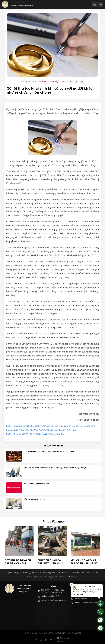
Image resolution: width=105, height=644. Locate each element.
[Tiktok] (46, 640)
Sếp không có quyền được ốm (36, 484)
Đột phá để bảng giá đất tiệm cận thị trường (18, 562)
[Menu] (101, 4)
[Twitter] (41, 640)
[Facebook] (36, 640)
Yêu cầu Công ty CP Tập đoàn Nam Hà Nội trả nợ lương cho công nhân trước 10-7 (85, 562)
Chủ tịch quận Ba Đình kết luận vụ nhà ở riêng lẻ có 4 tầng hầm (52, 562)
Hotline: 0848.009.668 (50, 596)
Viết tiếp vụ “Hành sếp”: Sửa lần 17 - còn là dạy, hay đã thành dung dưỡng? (55, 468)
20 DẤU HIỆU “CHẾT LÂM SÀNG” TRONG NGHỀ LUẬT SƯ (49, 452)
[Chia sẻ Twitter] (76, 82)
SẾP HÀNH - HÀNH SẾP (34, 499)
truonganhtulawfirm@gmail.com (53, 600)
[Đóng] (72, 585)
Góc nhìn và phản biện (48, 82)
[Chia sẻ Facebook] (71, 82)
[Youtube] (51, 640)
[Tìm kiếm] (95, 4)
